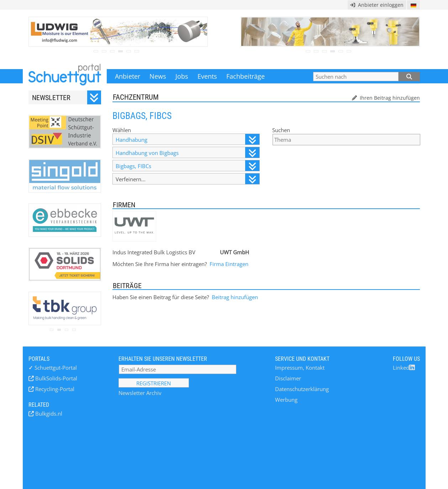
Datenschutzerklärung (302, 389)
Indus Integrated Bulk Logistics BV (154, 252)
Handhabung (188, 139)
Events (207, 76)
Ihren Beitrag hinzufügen (389, 98)
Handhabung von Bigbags (188, 153)
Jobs (182, 76)
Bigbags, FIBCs (188, 166)
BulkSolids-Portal (56, 378)
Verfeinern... (188, 179)
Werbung (286, 400)
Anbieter (128, 76)
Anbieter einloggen (377, 5)
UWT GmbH (234, 252)
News (158, 76)
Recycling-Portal (54, 389)
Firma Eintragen (229, 264)
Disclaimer (288, 378)
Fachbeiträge (246, 76)
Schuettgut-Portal (53, 368)
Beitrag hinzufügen (235, 297)
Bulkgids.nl (48, 413)
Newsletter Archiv (140, 393)
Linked (404, 368)
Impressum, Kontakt (300, 368)
